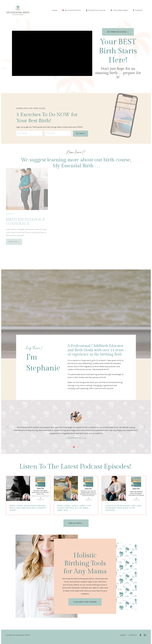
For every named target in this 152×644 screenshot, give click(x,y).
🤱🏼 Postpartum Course (96, 10)
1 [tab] (74, 449)
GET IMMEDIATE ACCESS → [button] (118, 32)
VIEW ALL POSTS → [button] (76, 525)
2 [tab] (78, 449)
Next (144, 428)
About (123, 637)
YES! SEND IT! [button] (81, 133)
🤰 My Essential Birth (71, 10)
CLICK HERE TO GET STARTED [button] (85, 604)
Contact (133, 637)
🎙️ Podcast (138, 10)
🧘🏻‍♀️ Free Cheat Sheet (119, 10)
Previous (8, 428)
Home (55, 10)
